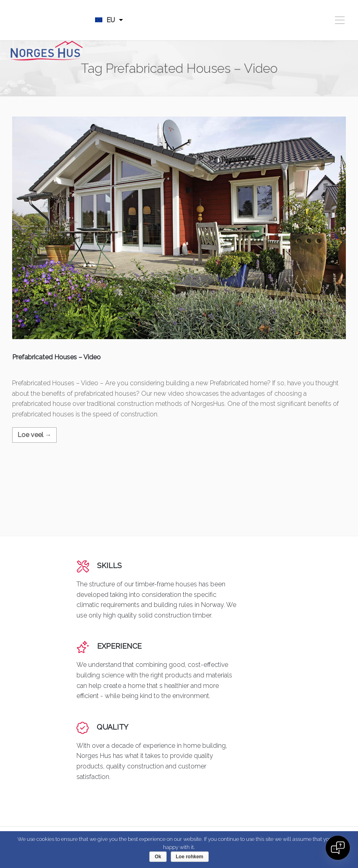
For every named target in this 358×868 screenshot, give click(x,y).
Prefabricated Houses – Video (56, 357)
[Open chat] (338, 848)
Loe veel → (34, 435)
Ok (158, 857)
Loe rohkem (190, 857)
